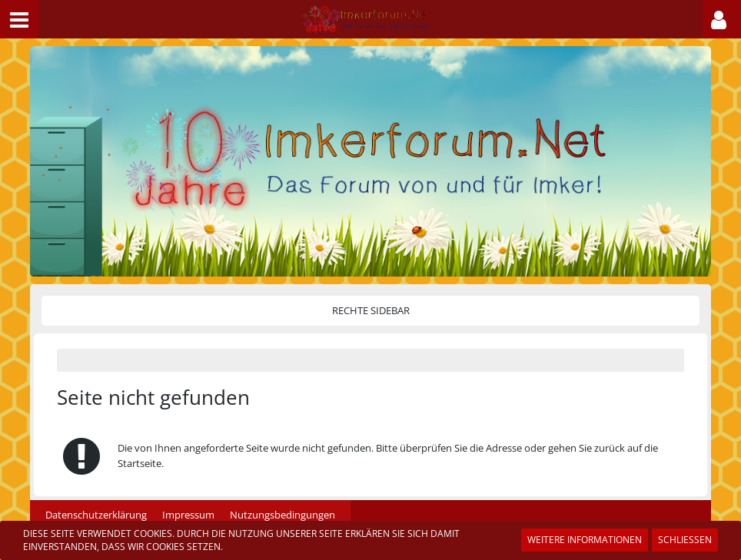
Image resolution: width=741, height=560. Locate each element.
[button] (19, 19)
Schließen (685, 540)
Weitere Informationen (585, 540)
